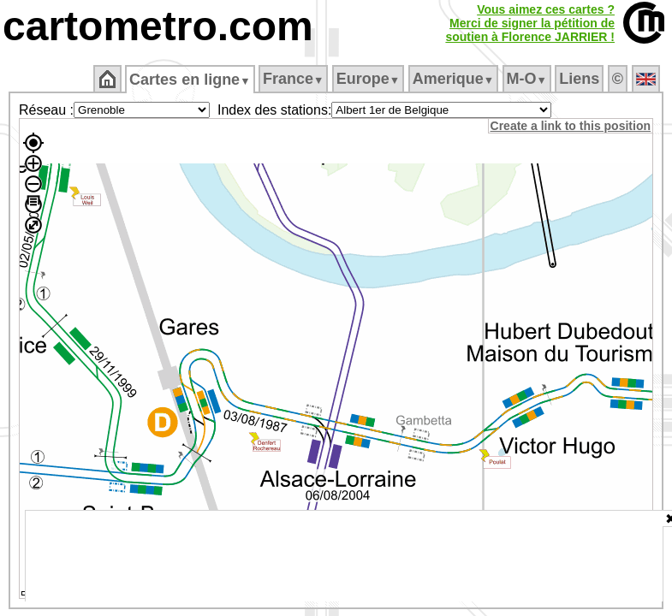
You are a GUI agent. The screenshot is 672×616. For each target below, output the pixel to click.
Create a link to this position (571, 126)
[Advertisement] (344, 556)
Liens (581, 79)
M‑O (528, 79)
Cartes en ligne (191, 80)
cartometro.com (158, 26)
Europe (369, 79)
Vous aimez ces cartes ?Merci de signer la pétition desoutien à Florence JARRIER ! (530, 23)
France (294, 79)
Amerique (454, 79)
